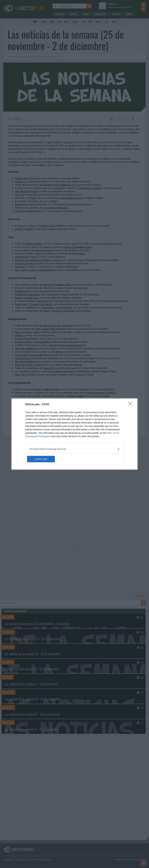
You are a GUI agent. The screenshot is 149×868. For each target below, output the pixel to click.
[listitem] (74, 449)
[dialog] (74, 434)
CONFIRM (43, 459)
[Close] (131, 405)
